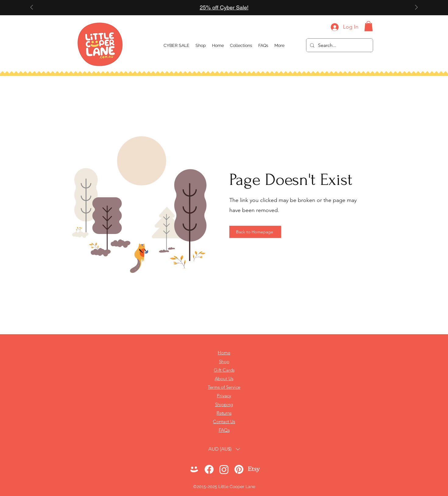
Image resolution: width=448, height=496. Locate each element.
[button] (241, 45)
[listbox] (224, 449)
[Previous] (32, 8)
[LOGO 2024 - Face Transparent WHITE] (194, 469)
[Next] (416, 8)
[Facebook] (209, 469)
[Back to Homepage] (255, 232)
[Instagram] (224, 469)
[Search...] (339, 45)
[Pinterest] (239, 469)
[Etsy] (254, 469)
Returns (224, 413)
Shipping (224, 404)
